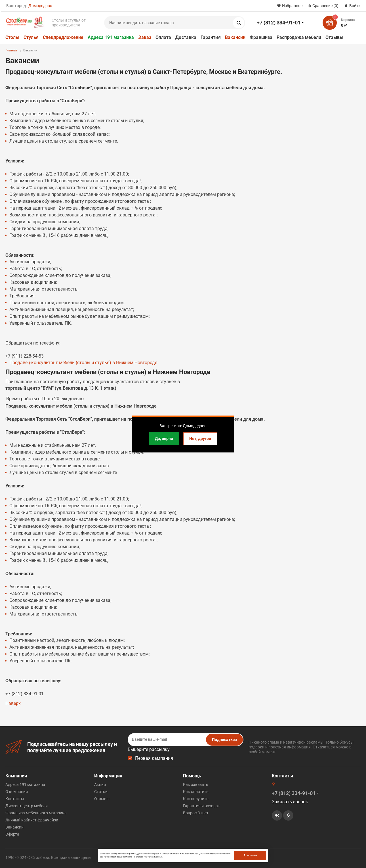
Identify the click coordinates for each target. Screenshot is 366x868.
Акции (100, 784)
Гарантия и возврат (201, 806)
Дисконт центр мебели (27, 806)
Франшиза (261, 37)
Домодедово (40, 6)
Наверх (13, 703)
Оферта (12, 834)
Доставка (186, 37)
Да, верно (164, 439)
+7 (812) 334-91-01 (279, 23)
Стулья (31, 37)
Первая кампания (154, 758)
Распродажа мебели (299, 37)
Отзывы (334, 37)
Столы (12, 37)
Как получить (196, 799)
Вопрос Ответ (196, 813)
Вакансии (235, 37)
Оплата (163, 37)
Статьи (101, 792)
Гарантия (211, 37)
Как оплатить (196, 792)
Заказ (145, 37)
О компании (17, 792)
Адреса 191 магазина (111, 37)
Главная (11, 50)
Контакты (15, 799)
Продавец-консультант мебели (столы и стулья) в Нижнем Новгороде (83, 363)
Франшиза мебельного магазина (36, 813)
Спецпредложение (63, 37)
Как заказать (196, 784)
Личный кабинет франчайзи (32, 820)
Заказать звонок (290, 802)
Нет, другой (200, 439)
